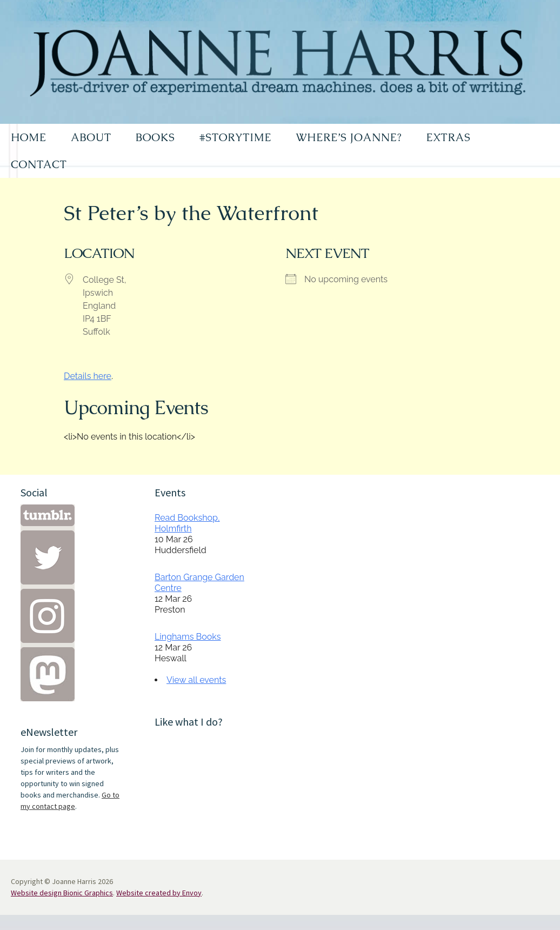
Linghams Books (188, 637)
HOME (29, 137)
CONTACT (39, 164)
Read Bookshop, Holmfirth (187, 523)
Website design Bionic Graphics (62, 893)
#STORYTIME (236, 137)
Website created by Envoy (159, 893)
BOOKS (155, 137)
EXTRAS (448, 137)
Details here (88, 376)
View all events (196, 680)
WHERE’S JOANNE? (349, 137)
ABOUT (91, 137)
